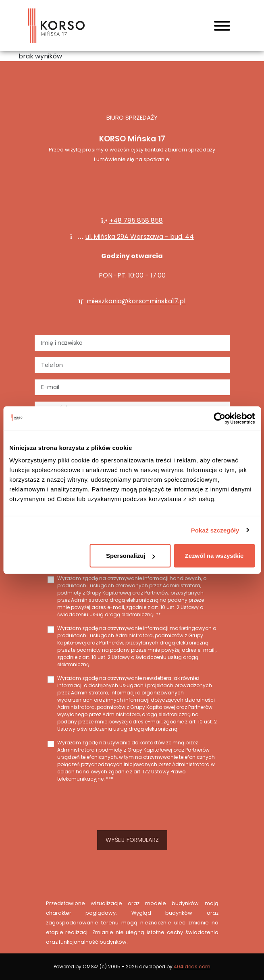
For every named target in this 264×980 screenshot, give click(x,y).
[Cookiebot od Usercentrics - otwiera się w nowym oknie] (219, 418)
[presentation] (132, 805)
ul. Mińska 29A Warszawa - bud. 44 (140, 237)
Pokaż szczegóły (215, 530)
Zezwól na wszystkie (214, 556)
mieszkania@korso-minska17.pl (136, 301)
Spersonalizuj (131, 556)
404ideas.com (192, 967)
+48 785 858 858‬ (136, 221)
